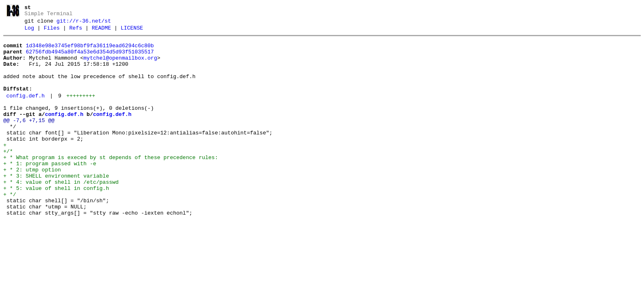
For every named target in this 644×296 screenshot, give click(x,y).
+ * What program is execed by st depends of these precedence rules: (111, 183)
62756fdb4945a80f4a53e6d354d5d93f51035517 (90, 58)
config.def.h (25, 111)
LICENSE (132, 32)
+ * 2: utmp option (32, 198)
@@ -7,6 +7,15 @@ (29, 139)
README (101, 32)
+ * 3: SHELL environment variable (56, 206)
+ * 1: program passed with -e (50, 191)
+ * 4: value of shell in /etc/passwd (61, 213)
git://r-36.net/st (84, 23)
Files (52, 32)
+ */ (10, 228)
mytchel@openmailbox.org (120, 65)
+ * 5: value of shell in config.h (56, 220)
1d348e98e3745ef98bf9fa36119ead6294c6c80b (90, 51)
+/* (8, 176)
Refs (76, 32)
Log (29, 32)
